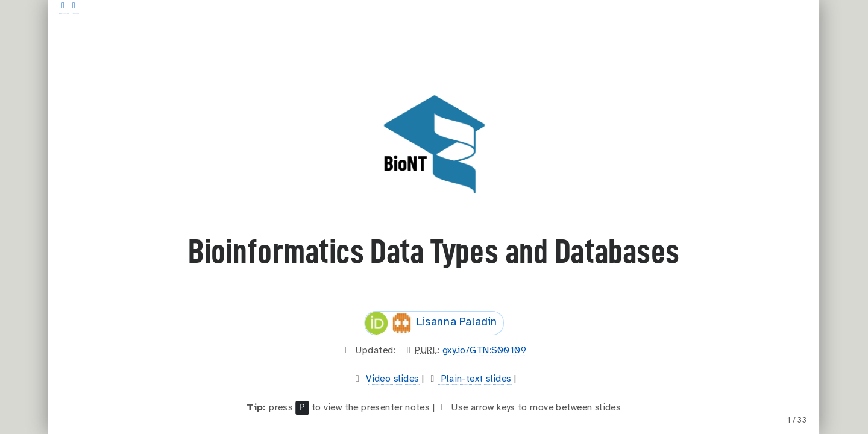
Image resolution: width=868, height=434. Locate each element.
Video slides (393, 379)
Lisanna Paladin (431, 323)
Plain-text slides (476, 379)
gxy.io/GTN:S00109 (485, 351)
